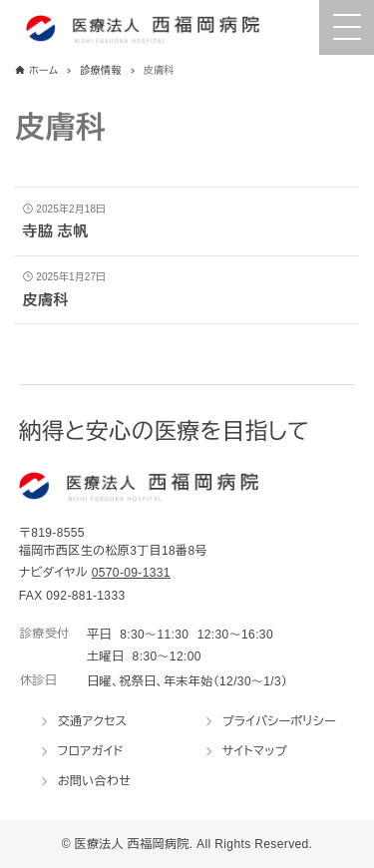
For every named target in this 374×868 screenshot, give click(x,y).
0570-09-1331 (131, 573)
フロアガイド (91, 751)
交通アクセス (93, 721)
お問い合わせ (95, 781)
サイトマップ (255, 751)
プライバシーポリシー (279, 721)
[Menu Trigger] (347, 27)
